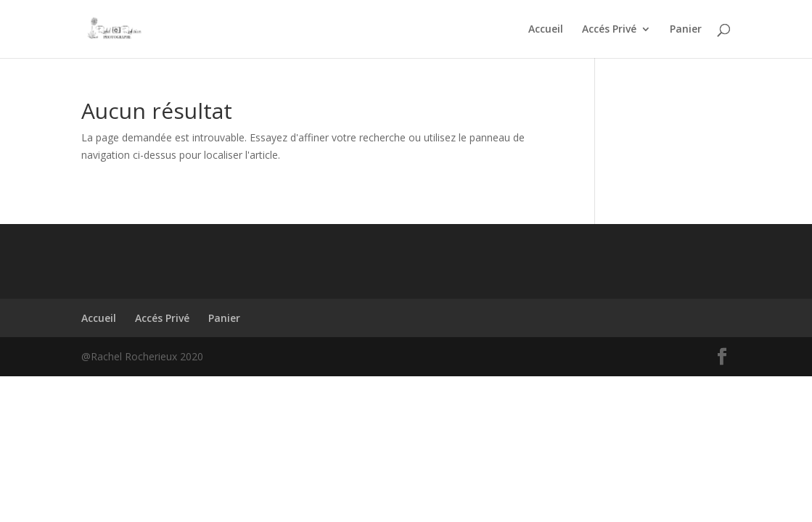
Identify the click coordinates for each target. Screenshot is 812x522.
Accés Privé (609, 30)
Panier (686, 30)
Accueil (546, 30)
